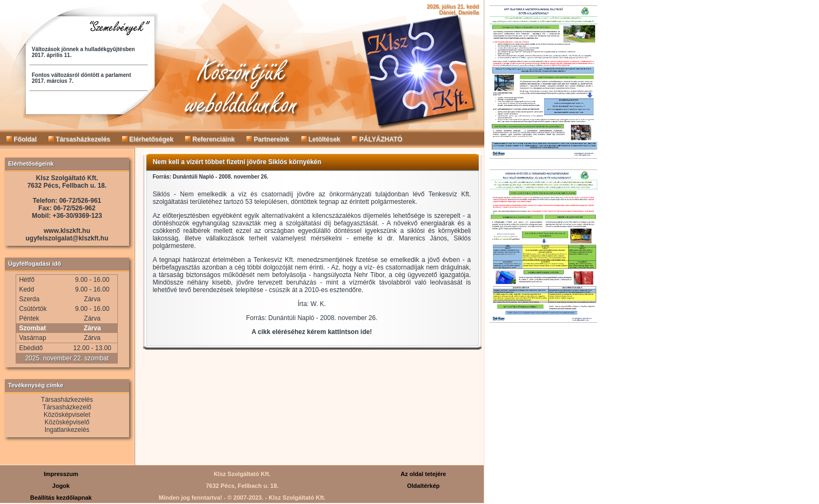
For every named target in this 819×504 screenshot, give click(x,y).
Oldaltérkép (423, 486)
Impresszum (61, 474)
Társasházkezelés (79, 139)
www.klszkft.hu (67, 231)
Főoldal (22, 139)
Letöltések (321, 139)
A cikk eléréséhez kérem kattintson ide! (312, 332)
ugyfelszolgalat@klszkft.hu (67, 238)
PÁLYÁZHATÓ (377, 139)
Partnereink (268, 139)
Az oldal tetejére (423, 474)
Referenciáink (210, 139)
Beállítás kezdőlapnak (61, 498)
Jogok (61, 486)
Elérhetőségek (148, 139)
